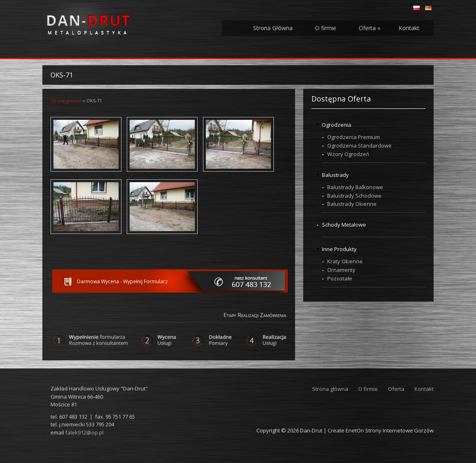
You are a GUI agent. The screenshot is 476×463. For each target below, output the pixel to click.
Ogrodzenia (337, 125)
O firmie (326, 28)
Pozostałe (340, 278)
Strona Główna (273, 28)
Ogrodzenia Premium (354, 137)
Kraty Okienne (345, 261)
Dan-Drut (311, 430)
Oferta (369, 28)
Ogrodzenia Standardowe (359, 146)
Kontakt (409, 28)
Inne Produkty (339, 249)
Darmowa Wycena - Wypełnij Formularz (122, 281)
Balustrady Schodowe (354, 196)
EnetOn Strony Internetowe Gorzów (390, 430)
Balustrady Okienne (352, 204)
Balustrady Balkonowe (355, 187)
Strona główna (66, 100)
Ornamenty (341, 270)
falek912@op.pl (84, 432)
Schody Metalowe (344, 225)
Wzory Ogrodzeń (348, 154)
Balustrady (335, 175)
